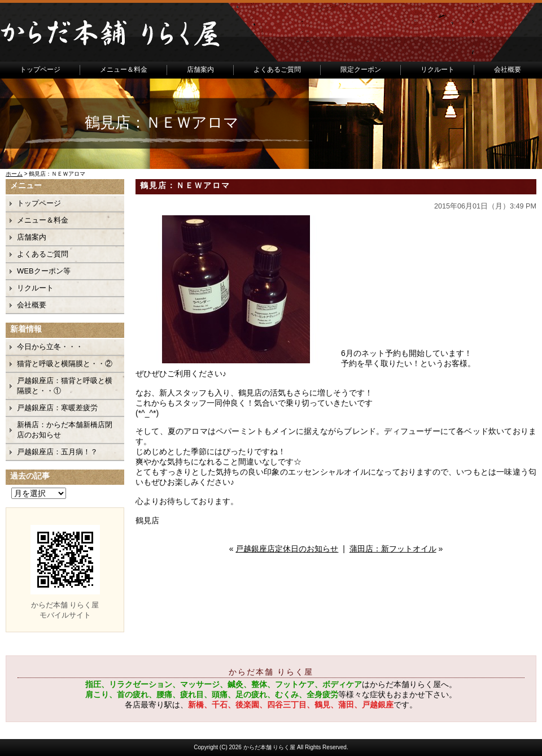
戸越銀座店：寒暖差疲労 (57, 408)
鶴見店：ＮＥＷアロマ (185, 185)
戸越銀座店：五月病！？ (57, 452)
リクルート (438, 69)
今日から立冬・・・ (50, 347)
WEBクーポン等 (44, 271)
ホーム (14, 174)
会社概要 (508, 69)
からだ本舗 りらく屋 (270, 747)
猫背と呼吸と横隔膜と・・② (65, 364)
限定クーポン (361, 69)
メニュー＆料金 (124, 69)
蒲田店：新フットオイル (393, 549)
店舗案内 (200, 69)
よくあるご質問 (277, 69)
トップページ (40, 69)
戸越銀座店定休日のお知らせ (287, 549)
